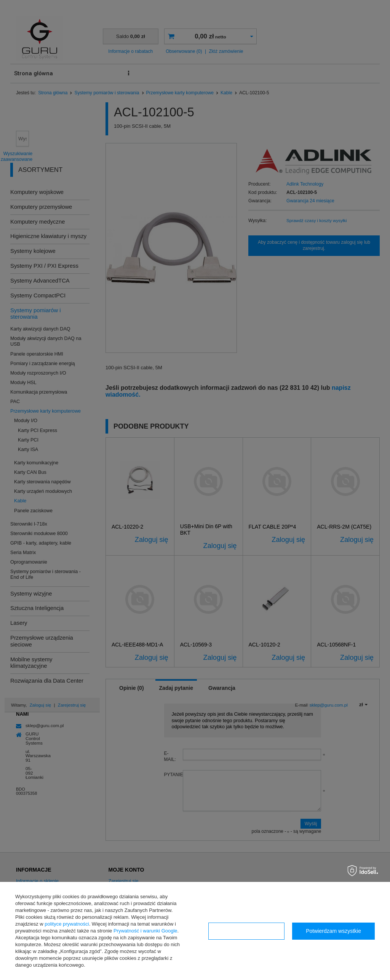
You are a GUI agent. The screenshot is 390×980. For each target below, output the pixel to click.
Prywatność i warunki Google (145, 931)
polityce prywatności (67, 924)
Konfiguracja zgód (246, 931)
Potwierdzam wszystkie (333, 931)
